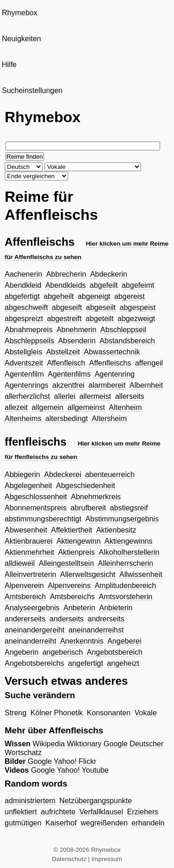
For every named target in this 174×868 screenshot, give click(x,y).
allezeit (16, 407)
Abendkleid (23, 285)
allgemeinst (86, 407)
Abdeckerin (109, 274)
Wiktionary (84, 744)
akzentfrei (68, 385)
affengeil (149, 363)
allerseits (130, 396)
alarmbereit (107, 385)
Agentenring (115, 374)
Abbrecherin (66, 274)
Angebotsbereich (115, 652)
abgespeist (138, 307)
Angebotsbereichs (34, 663)
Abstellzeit (63, 352)
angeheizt (123, 663)
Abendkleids (66, 285)
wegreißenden (104, 823)
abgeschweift (26, 307)
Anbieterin (116, 608)
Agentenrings (26, 385)
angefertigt (86, 663)
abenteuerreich (110, 474)
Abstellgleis (23, 352)
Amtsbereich (25, 597)
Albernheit (146, 385)
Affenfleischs (110, 363)
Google (116, 744)
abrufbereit (88, 508)
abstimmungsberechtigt (43, 519)
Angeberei (125, 641)
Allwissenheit (141, 574)
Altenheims (23, 418)
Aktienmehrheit (29, 552)
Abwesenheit (26, 530)
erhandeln (148, 823)
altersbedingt (67, 418)
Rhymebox (19, 13)
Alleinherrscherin (126, 563)
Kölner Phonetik (57, 713)
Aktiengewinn (79, 541)
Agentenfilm (24, 374)
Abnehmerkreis (96, 497)
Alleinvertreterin (30, 574)
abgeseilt (101, 307)
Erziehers (143, 812)
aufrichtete (58, 812)
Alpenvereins (69, 586)
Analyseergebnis (32, 608)
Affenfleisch (66, 363)
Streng (16, 713)
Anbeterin (80, 608)
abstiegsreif (129, 508)
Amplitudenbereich (126, 586)
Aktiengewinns (128, 541)
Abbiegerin (23, 474)
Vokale (146, 713)
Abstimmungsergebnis (122, 519)
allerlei (64, 396)
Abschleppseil (123, 330)
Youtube (95, 770)
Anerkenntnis (82, 641)
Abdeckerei (63, 474)
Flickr (88, 761)
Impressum (107, 859)
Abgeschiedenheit (86, 486)
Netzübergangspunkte (96, 801)
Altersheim (110, 418)
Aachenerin (23, 274)
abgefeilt (104, 285)
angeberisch (62, 652)
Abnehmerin (77, 330)
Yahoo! (65, 761)
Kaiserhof (61, 823)
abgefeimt (138, 285)
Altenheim (126, 407)
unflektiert (21, 812)
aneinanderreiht (30, 641)
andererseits (25, 619)
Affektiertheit (72, 530)
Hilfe (9, 65)
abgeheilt (59, 296)
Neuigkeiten (22, 39)
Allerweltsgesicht (88, 574)
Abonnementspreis (35, 508)
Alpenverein (24, 586)
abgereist (129, 296)
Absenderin (77, 341)
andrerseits (106, 619)
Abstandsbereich (127, 341)
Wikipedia (48, 744)
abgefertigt (22, 296)
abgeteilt (100, 319)
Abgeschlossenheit (36, 497)
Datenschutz (69, 859)
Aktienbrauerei (29, 541)
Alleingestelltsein (66, 563)
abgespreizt (24, 319)
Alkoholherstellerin (129, 552)
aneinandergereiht (35, 630)
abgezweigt (136, 319)
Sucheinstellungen (32, 90)
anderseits (67, 619)
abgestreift (64, 319)
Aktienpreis (76, 552)
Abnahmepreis (29, 330)
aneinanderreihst (96, 630)
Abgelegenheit (28, 486)
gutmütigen (23, 823)
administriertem (30, 801)
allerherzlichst (27, 396)
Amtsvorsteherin (126, 597)
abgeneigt (94, 296)
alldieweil (20, 563)
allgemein (47, 407)
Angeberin (22, 652)
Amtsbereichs (72, 597)
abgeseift (67, 307)
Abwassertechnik (112, 352)
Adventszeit (24, 363)
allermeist (95, 396)
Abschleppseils (29, 341)
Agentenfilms (69, 374)
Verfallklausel (101, 812)
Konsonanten (109, 713)
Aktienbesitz (116, 530)
